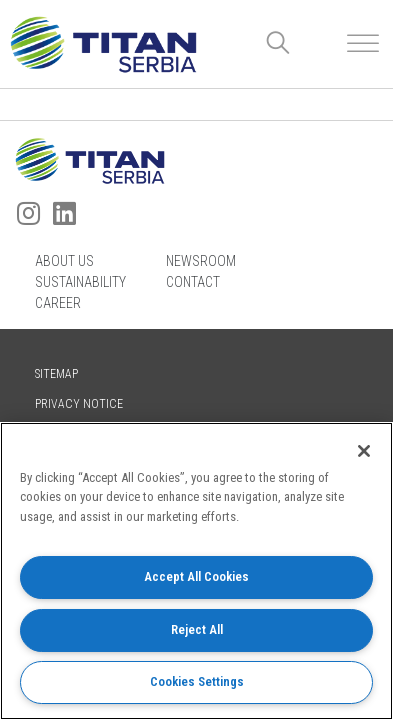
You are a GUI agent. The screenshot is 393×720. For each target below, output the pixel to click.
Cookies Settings (197, 681)
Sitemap (56, 374)
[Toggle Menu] (363, 43)
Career (58, 303)
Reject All (197, 629)
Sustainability (80, 282)
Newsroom (201, 261)
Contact (193, 282)
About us (64, 261)
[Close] (364, 451)
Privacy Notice (79, 404)
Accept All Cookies (196, 576)
